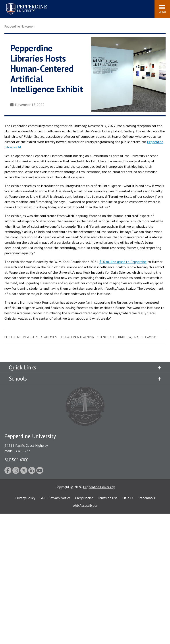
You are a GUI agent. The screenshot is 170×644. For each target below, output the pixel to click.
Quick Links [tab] (22, 367)
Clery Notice (84, 498)
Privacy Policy (25, 498)
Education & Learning (77, 337)
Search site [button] (91, 7)
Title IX (128, 498)
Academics (49, 337)
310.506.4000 (16, 460)
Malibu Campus (146, 337)
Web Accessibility (85, 505)
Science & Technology (114, 337)
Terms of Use (108, 498)
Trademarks (146, 498)
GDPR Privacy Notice (55, 498)
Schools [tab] (18, 379)
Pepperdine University (21, 337)
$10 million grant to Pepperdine (123, 262)
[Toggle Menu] (162, 9)
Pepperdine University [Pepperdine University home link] (21, 4)
